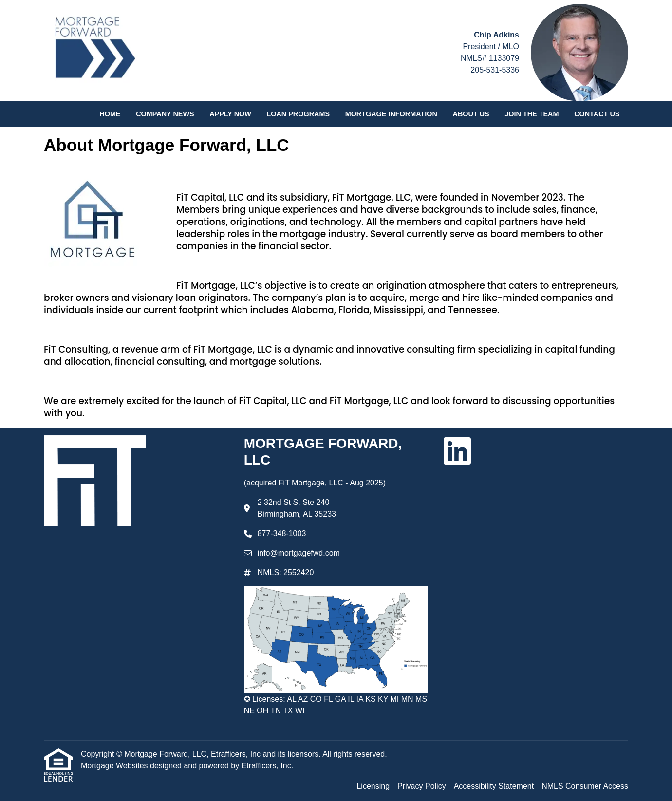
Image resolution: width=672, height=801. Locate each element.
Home (110, 114)
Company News (165, 114)
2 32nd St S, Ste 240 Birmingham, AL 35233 (297, 508)
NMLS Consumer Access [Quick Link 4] (585, 786)
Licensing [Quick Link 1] (373, 786)
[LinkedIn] (457, 451)
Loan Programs (298, 114)
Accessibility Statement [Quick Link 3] (494, 786)
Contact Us (597, 114)
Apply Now (230, 114)
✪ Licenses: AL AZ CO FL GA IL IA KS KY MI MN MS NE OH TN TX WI (336, 705)
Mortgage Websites (115, 766)
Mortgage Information (391, 114)
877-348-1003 (282, 533)
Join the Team (532, 114)
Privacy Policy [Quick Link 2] (422, 786)
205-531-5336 (495, 70)
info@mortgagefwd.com (299, 553)
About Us (471, 114)
